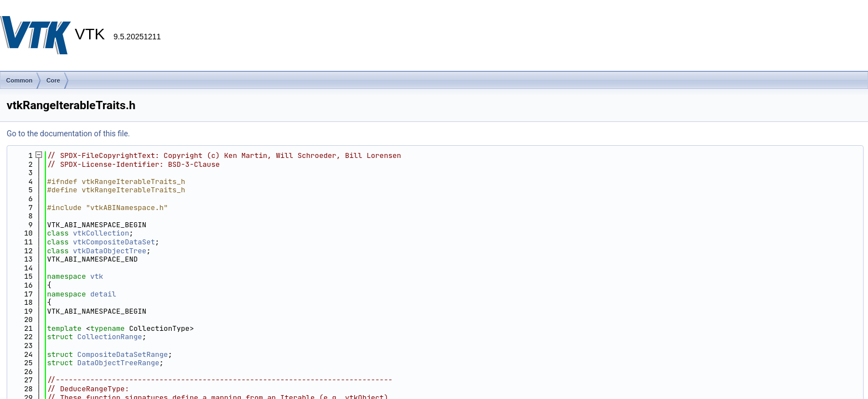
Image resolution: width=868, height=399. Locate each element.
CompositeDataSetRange (123, 354)
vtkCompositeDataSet (114, 242)
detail (103, 294)
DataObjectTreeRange (118, 363)
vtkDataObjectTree (110, 251)
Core (53, 80)
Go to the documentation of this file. (68, 134)
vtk (97, 276)
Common (19, 80)
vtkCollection (101, 233)
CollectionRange (110, 337)
